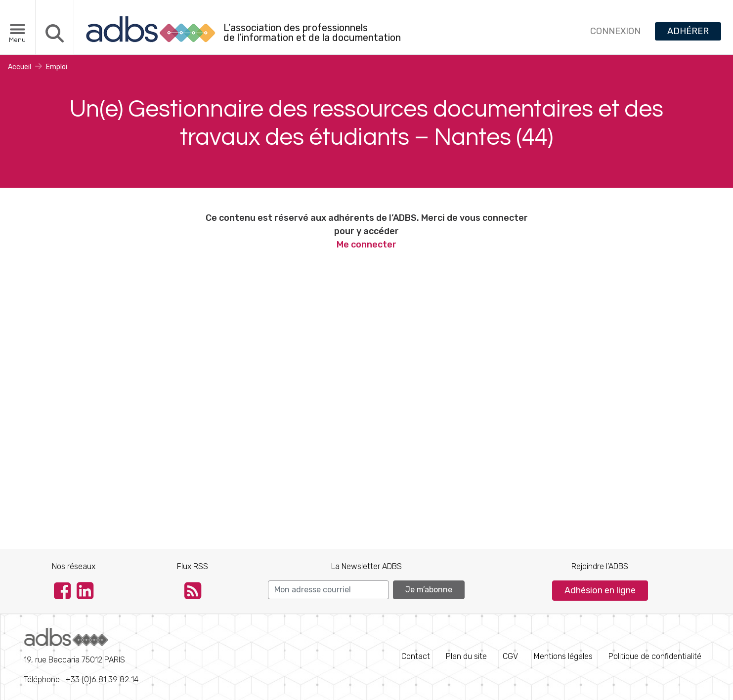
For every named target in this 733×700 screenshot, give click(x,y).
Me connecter (366, 245)
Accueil (20, 67)
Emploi (57, 67)
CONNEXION (615, 31)
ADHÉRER (688, 31)
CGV (510, 656)
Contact (416, 656)
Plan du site (466, 656)
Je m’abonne (429, 590)
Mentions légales (563, 656)
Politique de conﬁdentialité (655, 656)
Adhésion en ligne (600, 590)
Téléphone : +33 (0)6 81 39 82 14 (81, 656)
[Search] (328, 590)
